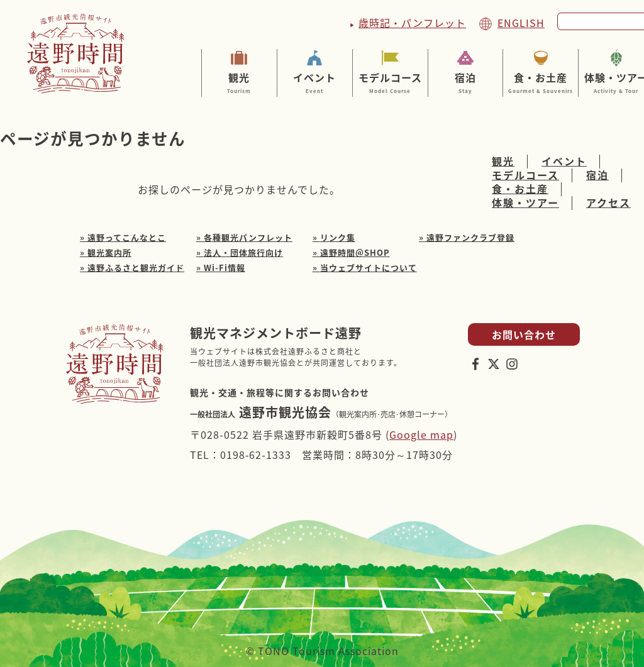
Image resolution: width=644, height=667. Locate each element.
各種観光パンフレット (248, 237)
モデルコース (390, 82)
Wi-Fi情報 (225, 267)
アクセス (608, 203)
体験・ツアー (525, 203)
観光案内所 (109, 252)
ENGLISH (521, 23)
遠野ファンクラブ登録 (470, 237)
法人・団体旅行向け (243, 252)
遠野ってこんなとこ (127, 237)
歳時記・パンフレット (412, 23)
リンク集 (338, 237)
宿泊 (466, 82)
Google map (421, 434)
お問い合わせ (524, 334)
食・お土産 (541, 82)
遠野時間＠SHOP (355, 252)
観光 (239, 82)
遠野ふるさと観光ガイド (136, 267)
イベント (315, 82)
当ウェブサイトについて (369, 267)
